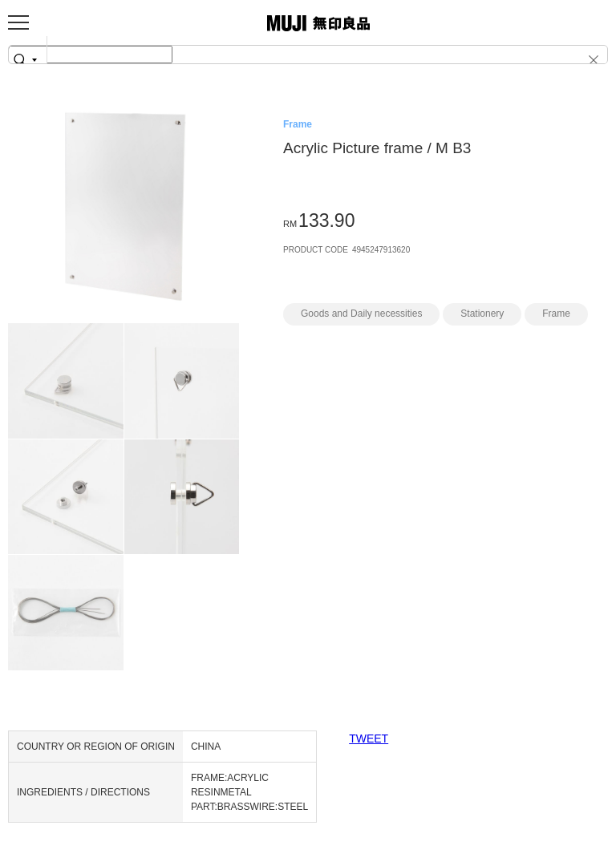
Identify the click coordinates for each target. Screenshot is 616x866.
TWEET (369, 739)
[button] (582, 59)
